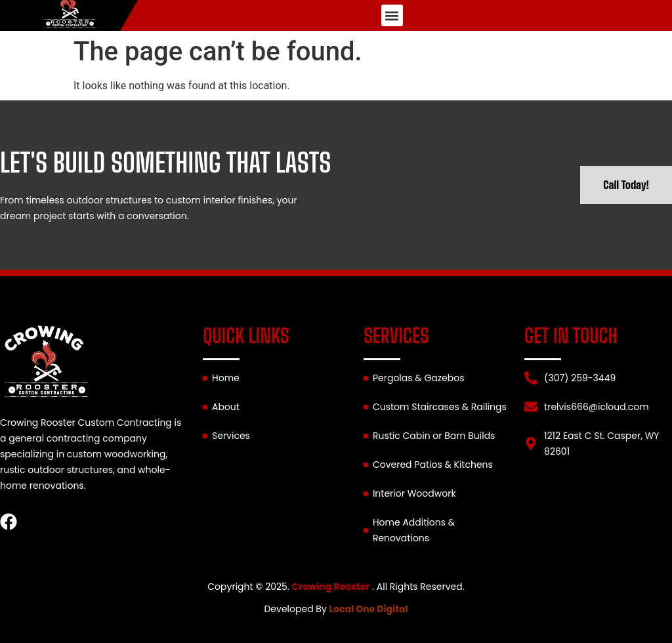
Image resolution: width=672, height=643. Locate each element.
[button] (392, 15)
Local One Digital (369, 609)
